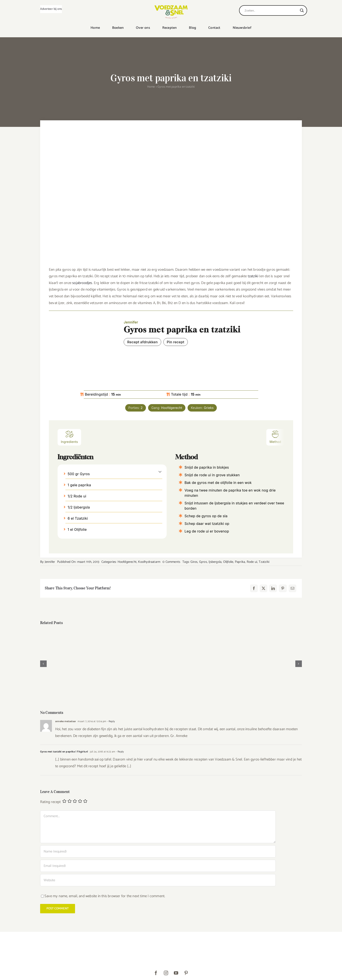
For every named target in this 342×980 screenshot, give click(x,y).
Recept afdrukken (142, 342)
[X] (263, 588)
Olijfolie (228, 562)
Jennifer (50, 562)
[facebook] (156, 973)
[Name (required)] (158, 851)
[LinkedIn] (273, 588)
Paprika (240, 562)
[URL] (158, 880)
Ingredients (69, 437)
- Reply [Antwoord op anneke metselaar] (110, 721)
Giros (194, 562)
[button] (160, 471)
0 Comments (171, 562)
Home (151, 87)
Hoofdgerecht (127, 562)
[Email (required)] (158, 866)
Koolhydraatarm (149, 562)
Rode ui (252, 562)
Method (275, 437)
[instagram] (166, 973)
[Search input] (271, 10)
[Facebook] (254, 588)
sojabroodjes (82, 283)
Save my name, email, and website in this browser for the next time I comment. (105, 896)
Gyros (203, 562)
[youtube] (176, 973)
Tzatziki (264, 562)
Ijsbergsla (215, 562)
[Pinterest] (283, 588)
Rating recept (50, 802)
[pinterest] (186, 973)
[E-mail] (292, 588)
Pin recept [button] (176, 342)
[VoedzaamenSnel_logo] (171, 7)
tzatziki (253, 276)
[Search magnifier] (302, 10)
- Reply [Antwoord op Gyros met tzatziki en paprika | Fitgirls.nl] (120, 752)
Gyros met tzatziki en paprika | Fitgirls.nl (64, 752)
